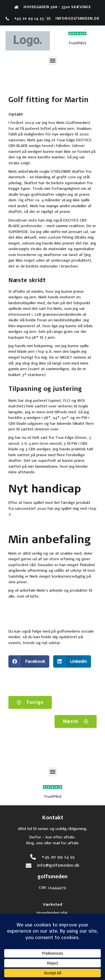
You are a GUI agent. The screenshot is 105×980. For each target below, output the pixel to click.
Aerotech (17, 177)
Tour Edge (66, 140)
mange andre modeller (66, 206)
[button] (53, 61)
